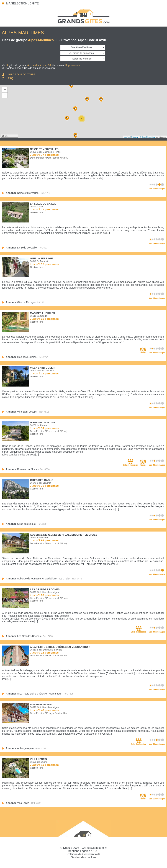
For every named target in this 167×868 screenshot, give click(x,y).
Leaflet (127, 137)
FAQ (11, 78)
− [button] (5, 95)
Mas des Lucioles (43, 313)
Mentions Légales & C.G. (84, 851)
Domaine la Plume (43, 423)
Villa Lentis (38, 759)
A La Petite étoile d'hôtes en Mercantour (60, 647)
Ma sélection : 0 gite (22, 3)
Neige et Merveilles (44, 149)
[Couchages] (83, 53)
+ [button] (5, 90)
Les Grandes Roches (45, 589)
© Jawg (134, 137)
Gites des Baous (42, 480)
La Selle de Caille (43, 204)
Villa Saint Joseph (43, 368)
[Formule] (83, 59)
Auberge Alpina (41, 704)
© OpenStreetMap (147, 137)
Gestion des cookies (83, 857)
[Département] (83, 47)
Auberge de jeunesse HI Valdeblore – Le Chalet (64, 535)
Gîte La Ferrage (42, 258)
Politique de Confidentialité (83, 854)
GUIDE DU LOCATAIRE (22, 74)
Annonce (22, 193)
